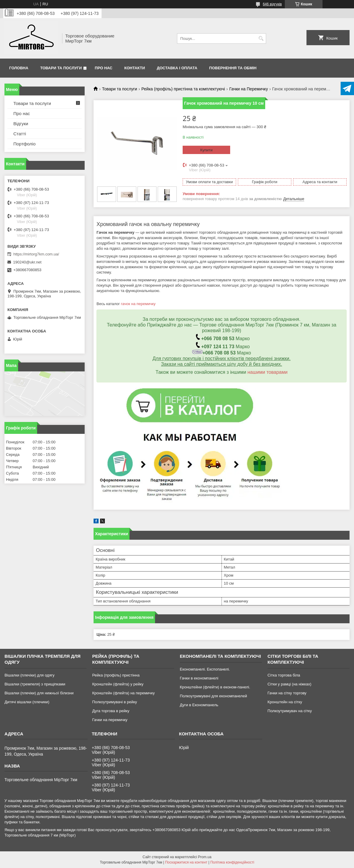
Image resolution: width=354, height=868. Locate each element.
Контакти (135, 68)
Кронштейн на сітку (285, 702)
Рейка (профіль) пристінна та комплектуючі (183, 89)
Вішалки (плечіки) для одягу (29, 675)
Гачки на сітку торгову (287, 693)
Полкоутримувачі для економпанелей (214, 696)
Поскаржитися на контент (186, 862)
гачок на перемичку (138, 304)
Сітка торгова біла (284, 675)
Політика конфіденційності (232, 862)
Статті (20, 134)
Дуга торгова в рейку (111, 711)
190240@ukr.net (27, 262)
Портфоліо (25, 144)
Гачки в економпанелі (199, 678)
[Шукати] (261, 39)
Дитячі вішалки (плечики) (27, 702)
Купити (206, 150)
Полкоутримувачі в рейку (114, 702)
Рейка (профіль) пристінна (116, 675)
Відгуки (21, 124)
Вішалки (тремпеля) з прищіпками (35, 684)
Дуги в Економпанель (199, 705)
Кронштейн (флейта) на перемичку (123, 693)
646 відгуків (272, 4)
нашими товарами (267, 372)
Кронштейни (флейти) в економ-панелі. (215, 687)
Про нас (103, 68)
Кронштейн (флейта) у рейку (118, 684)
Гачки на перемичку (110, 720)
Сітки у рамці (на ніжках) (289, 684)
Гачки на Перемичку (249, 89)
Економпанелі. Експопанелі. (205, 669)
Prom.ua (205, 857)
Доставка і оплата (177, 68)
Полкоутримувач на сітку (290, 711)
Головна (19, 68)
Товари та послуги (61, 68)
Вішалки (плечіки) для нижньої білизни (39, 693)
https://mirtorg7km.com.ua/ (36, 254)
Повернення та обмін (233, 68)
